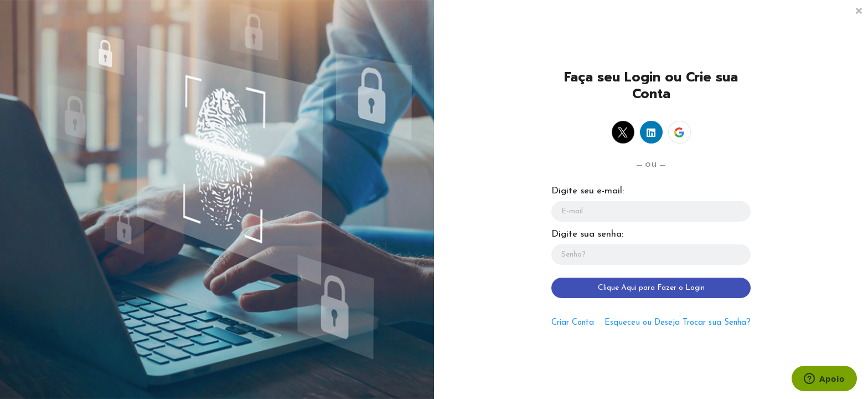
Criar (573, 323)
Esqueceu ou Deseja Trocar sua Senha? (678, 323)
